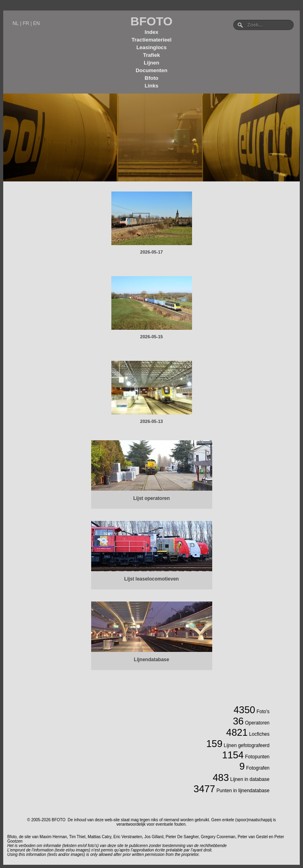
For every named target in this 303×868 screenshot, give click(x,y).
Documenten (151, 70)
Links (152, 86)
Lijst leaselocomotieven (151, 579)
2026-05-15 (151, 337)
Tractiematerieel (151, 40)
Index (152, 32)
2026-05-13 (151, 421)
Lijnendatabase (151, 660)
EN (37, 23)
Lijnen (151, 63)
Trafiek (152, 55)
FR (26, 23)
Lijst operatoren (151, 498)
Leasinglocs (151, 47)
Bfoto (152, 78)
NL (16, 23)
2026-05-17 (151, 252)
